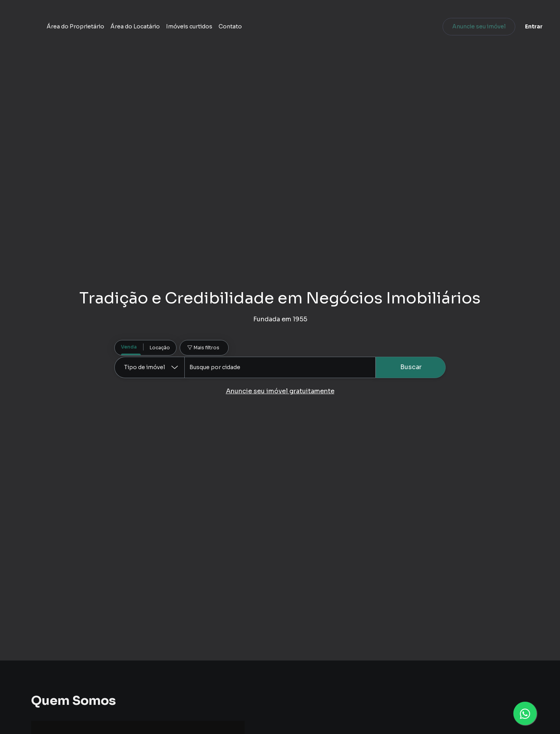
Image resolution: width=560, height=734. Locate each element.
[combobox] (280, 367)
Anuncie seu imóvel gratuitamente (280, 391)
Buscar (411, 367)
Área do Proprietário (191, 29)
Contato (345, 29)
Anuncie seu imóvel (465, 29)
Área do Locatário (250, 29)
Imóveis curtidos (304, 29)
